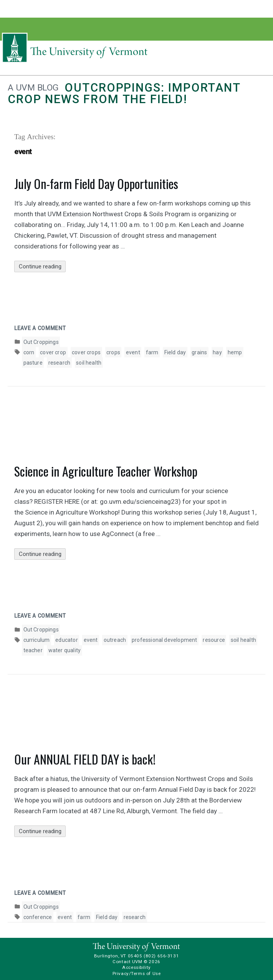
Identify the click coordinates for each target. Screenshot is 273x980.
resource (214, 640)
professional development (164, 640)
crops (113, 352)
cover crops (86, 352)
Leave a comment (40, 328)
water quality (65, 650)
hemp (235, 352)
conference (38, 917)
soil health (89, 363)
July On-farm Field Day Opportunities (96, 183)
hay (217, 352)
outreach (115, 640)
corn (29, 352)
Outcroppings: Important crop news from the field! (124, 93)
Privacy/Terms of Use (137, 973)
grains (199, 352)
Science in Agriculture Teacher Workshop (106, 471)
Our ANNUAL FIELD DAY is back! (85, 759)
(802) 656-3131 (161, 956)
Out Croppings (41, 342)
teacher (33, 650)
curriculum (37, 640)
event (133, 352)
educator (66, 640)
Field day (175, 352)
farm (152, 352)
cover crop (53, 352)
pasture (33, 363)
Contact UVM (127, 962)
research (59, 363)
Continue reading (42, 267)
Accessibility (136, 967)
